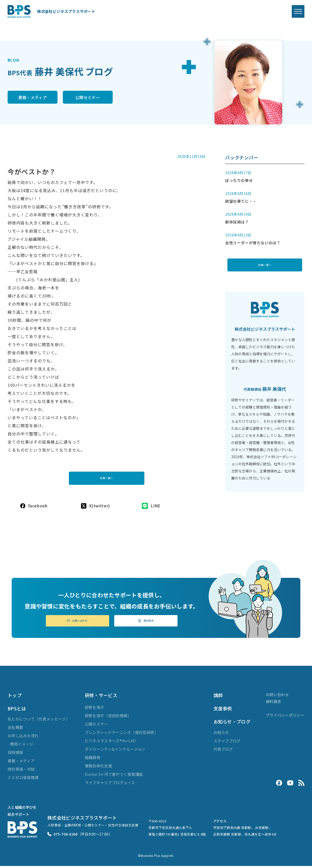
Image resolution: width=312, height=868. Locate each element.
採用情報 (15, 755)
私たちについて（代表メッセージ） (39, 721)
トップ (15, 697)
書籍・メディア (39, 98)
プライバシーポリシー (285, 717)
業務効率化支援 (98, 768)
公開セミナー (108, 98)
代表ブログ (223, 751)
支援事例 (223, 710)
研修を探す (95, 709)
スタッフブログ (227, 743)
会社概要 (15, 730)
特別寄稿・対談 (21, 771)
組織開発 (93, 759)
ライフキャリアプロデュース (110, 784)
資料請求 (146, 622)
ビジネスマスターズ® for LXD (110, 743)
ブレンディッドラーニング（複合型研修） (122, 734)
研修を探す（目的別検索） (108, 718)
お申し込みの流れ (23, 738)
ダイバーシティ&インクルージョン (115, 751)
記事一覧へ (107, 476)
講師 (218, 697)
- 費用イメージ (20, 746)
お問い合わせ (77, 622)
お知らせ (221, 734)
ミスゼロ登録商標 (23, 780)
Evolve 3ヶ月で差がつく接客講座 (114, 776)
